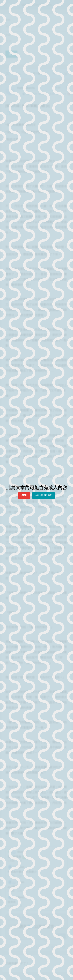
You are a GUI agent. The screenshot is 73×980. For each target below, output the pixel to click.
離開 (24, 495)
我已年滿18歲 (44, 495)
